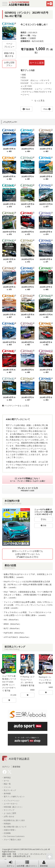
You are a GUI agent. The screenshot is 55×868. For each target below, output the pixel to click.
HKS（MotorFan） (12, 620)
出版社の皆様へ (10, 830)
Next (28, 109)
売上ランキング (10, 790)
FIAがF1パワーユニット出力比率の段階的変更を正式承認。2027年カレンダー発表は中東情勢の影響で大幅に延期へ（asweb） (28, 584)
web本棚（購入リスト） (27, 864)
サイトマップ (9, 810)
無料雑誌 (7, 778)
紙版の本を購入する (9, 54)
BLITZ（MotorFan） (12, 628)
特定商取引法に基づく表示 (14, 820)
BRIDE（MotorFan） (12, 624)
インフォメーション (12, 801)
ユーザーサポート (11, 804)
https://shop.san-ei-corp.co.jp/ (30, 465)
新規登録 (44, 864)
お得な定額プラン (9, 64)
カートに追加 (37, 63)
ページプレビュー (9, 45)
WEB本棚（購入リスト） (13, 807)
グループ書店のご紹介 (12, 840)
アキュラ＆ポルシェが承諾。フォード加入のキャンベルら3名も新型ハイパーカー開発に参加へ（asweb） (27, 614)
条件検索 (7, 794)
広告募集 (7, 833)
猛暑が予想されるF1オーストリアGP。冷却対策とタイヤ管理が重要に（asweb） (28, 576)
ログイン (11, 864)
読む (44, 519)
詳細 (43, 525)
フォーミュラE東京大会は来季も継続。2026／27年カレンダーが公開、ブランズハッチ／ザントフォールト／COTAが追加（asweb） (28, 605)
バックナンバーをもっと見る (16, 406)
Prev (46, 109)
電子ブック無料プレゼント (14, 797)
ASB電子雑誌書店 (19, 759)
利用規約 (7, 824)
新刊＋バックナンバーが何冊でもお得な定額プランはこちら (28, 554)
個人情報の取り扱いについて (15, 827)
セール (6, 781)
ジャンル (7, 787)
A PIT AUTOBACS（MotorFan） (17, 637)
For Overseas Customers (14, 836)
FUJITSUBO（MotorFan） (14, 633)
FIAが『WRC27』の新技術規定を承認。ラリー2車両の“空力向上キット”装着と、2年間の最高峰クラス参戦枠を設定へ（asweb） (28, 595)
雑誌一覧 (7, 784)
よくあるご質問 (10, 813)
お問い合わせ (9, 817)
